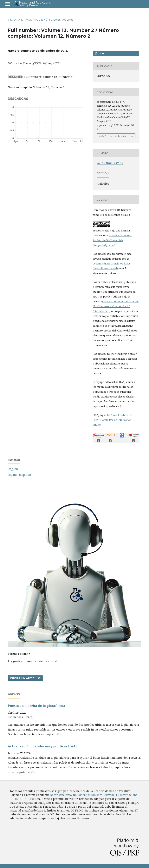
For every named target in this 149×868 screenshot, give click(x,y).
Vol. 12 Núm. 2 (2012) (47, 20)
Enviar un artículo (25, 678)
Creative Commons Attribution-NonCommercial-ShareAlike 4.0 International (116, 306)
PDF (101, 53)
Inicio (12, 20)
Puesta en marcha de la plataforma (36, 706)
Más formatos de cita (113, 136)
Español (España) (19, 475)
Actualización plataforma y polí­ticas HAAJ (42, 746)
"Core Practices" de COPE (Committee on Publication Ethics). (113, 420)
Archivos (25, 20)
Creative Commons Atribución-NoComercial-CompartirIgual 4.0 (112, 240)
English (13, 469)
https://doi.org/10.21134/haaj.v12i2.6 (38, 63)
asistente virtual (46, 661)
